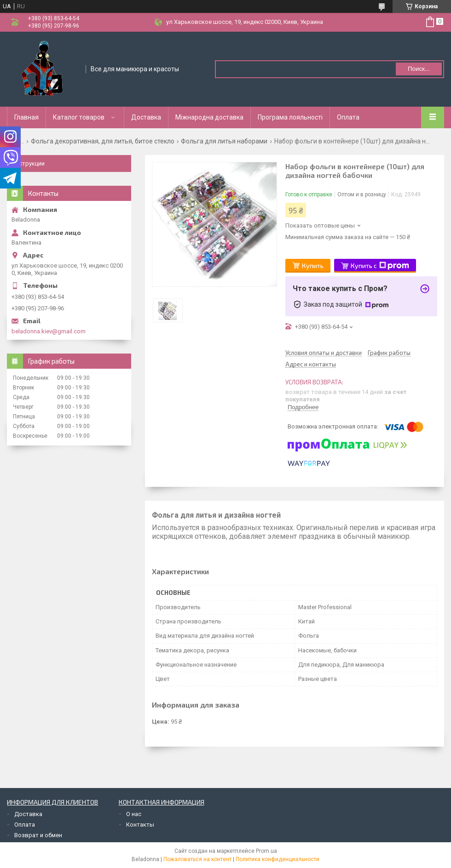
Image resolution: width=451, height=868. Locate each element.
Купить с (380, 266)
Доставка (146, 117)
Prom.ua (266, 851)
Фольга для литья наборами (224, 141)
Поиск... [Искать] (419, 69)
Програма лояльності (290, 117)
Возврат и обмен (38, 835)
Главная (26, 117)
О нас (134, 814)
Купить (313, 266)
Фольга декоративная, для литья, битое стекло (103, 141)
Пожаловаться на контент (197, 859)
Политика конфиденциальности (278, 859)
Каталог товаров (79, 117)
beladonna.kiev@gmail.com (49, 331)
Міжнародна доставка (209, 117)
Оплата (348, 117)
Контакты (140, 825)
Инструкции (28, 163)
